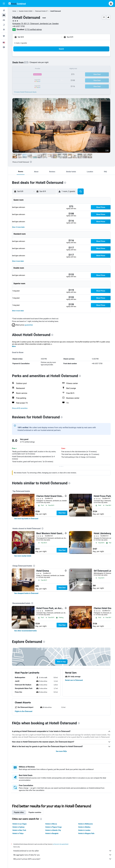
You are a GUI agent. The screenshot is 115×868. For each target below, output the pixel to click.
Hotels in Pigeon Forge (54, 827)
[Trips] (4, 36)
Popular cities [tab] (19, 812)
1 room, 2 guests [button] (21, 43)
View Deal (62, 513)
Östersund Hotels (41, 11)
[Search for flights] (4, 10)
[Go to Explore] (4, 30)
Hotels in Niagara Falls (86, 833)
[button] (4, 4)
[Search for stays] (4, 15)
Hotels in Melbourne (86, 824)
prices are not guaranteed (61, 844)
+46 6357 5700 (19, 26)
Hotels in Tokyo (18, 833)
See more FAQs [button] (61, 751)
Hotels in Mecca (51, 824)
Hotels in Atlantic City (53, 830)
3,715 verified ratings (34, 30)
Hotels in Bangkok (52, 833)
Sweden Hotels (24, 11)
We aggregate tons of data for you (63, 855)
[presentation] (31, 162)
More (14, 346)
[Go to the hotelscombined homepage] (17, 3)
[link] (26, 519)
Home (14, 11)
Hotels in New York (19, 830)
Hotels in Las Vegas (20, 824)
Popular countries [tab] (35, 812)
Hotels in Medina (84, 827)
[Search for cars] (4, 20)
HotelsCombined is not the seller (63, 851)
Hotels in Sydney (19, 827)
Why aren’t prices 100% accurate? (63, 859)
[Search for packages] (4, 25)
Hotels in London (84, 830)
